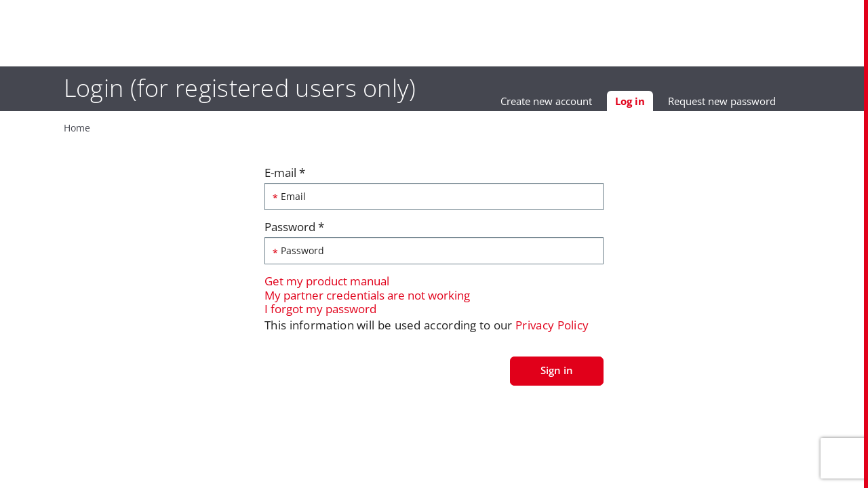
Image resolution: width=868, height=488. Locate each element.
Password (294, 230)
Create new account (566, 104)
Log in (654, 106)
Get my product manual (327, 284)
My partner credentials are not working (367, 298)
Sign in (557, 373)
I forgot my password (320, 312)
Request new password (742, 104)
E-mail (285, 176)
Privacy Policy (552, 328)
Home (56, 128)
